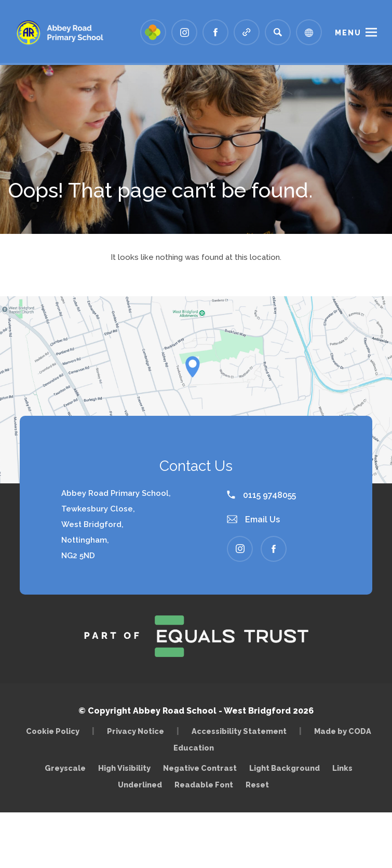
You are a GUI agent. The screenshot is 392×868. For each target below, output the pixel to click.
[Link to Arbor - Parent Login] (153, 32)
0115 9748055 (261, 495)
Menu (348, 33)
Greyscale (65, 768)
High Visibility (124, 768)
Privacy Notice (136, 731)
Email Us (253, 520)
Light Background (285, 768)
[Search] (278, 32)
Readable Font (204, 785)
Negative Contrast (200, 768)
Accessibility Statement (239, 731)
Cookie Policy (53, 731)
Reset (257, 785)
